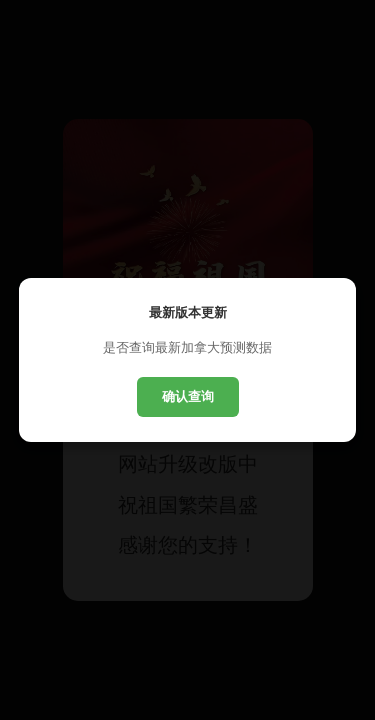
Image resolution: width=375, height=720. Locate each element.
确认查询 (188, 396)
